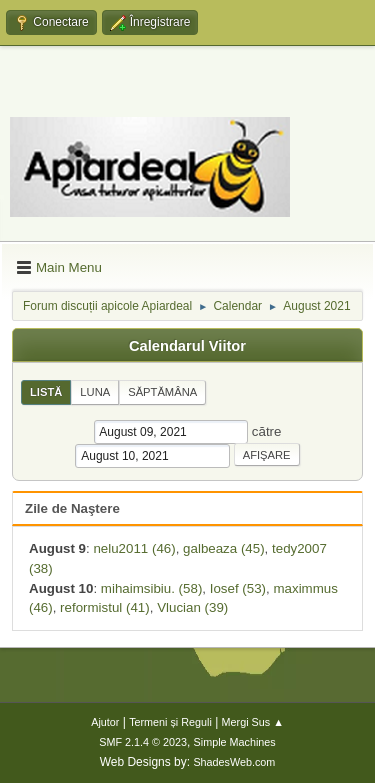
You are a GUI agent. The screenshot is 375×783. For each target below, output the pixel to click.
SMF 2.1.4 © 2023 (143, 742)
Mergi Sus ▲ (253, 722)
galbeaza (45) (224, 548)
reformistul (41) (105, 607)
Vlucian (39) (192, 607)
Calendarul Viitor (187, 346)
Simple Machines (235, 742)
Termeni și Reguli (170, 722)
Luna (95, 392)
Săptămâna (162, 392)
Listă (46, 392)
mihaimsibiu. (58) (151, 588)
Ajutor (105, 722)
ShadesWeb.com (234, 762)
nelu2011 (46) (134, 548)
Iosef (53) (238, 588)
